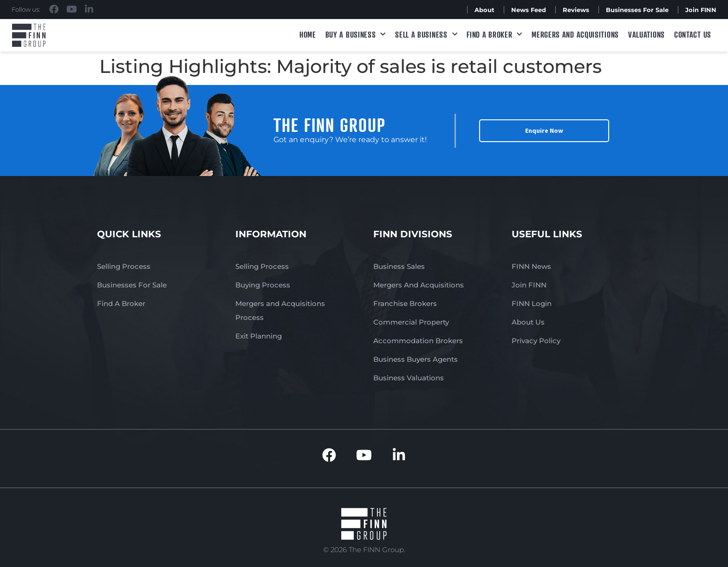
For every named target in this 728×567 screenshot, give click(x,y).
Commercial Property (411, 322)
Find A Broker (494, 35)
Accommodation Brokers (418, 341)
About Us (528, 322)
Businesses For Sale (637, 10)
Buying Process (263, 285)
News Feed (529, 10)
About (484, 10)
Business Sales (399, 266)
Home (308, 34)
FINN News (531, 266)
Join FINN (701, 10)
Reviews (576, 10)
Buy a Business (356, 35)
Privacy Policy (536, 341)
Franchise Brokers (405, 303)
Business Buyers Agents (416, 359)
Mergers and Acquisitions (575, 34)
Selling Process (124, 266)
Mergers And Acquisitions (419, 285)
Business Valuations (409, 378)
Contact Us (693, 34)
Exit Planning (259, 336)
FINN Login (532, 303)
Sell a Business (426, 35)
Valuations (647, 34)
